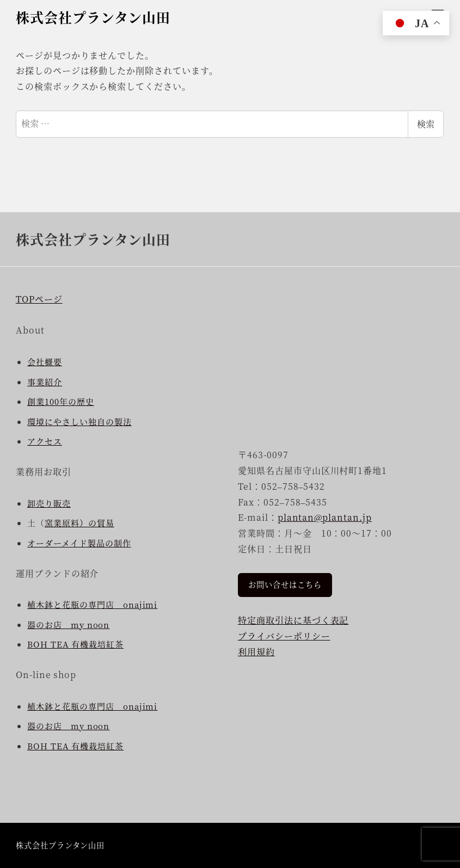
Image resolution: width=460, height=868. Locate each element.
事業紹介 (45, 382)
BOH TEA (49, 644)
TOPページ (39, 299)
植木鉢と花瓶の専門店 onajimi (92, 604)
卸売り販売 (49, 503)
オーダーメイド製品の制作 (79, 543)
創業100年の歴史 (61, 401)
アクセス (45, 441)
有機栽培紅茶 (97, 644)
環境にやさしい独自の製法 (79, 421)
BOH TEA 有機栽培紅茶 (75, 746)
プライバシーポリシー (284, 636)
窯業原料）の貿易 (79, 523)
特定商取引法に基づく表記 (293, 620)
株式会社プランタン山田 (93, 17)
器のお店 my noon (68, 624)
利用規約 (256, 652)
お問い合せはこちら (285, 584)
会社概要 (45, 362)
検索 (426, 124)
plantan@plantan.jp (325, 517)
